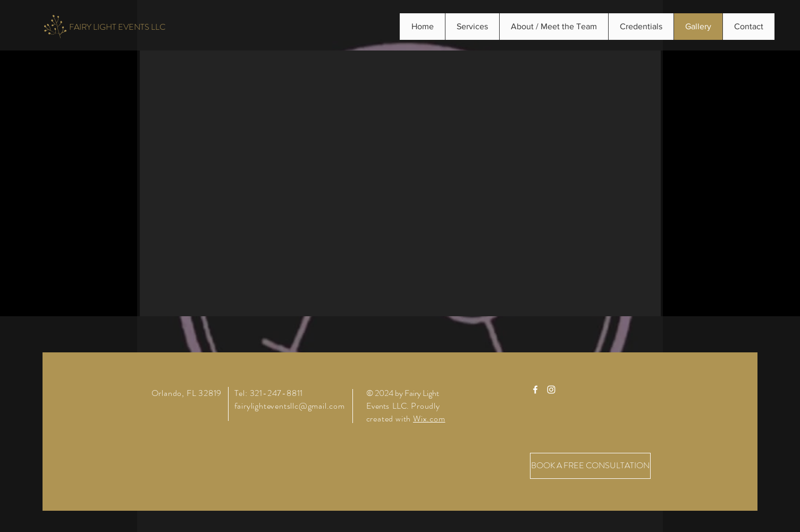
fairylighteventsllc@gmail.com (290, 406)
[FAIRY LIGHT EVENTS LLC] (117, 27)
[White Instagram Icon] (551, 390)
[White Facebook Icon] (535, 390)
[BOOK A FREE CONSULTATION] (590, 466)
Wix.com (429, 419)
